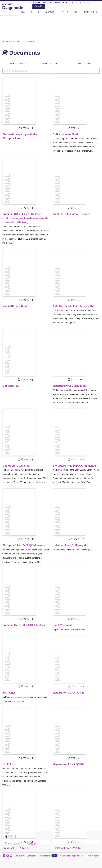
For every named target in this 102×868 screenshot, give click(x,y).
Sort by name (18, 63)
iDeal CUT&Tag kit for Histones (72, 214)
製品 (23, 12)
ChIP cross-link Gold (65, 134)
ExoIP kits (9, 764)
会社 (76, 12)
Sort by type (51, 63)
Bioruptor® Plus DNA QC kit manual (75, 466)
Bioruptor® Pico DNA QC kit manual (24, 545)
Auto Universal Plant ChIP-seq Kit (73, 306)
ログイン (71, 2)
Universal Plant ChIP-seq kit (70, 545)
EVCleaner (9, 693)
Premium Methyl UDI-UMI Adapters (24, 625)
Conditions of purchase (72, 856)
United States (46, 2)
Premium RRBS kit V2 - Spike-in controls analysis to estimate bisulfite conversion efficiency (25, 218)
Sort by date (83, 63)
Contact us (31, 856)
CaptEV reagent (62, 625)
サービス (35, 12)
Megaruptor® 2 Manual (16, 466)
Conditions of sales (49, 856)
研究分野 (50, 12)
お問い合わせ (91, 12)
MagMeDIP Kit (11, 386)
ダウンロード (26, 128)
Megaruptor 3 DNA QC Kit (68, 693)
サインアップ (84, 2)
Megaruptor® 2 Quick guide (69, 386)
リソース (64, 12)
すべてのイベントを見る (22, 843)
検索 (39, 6)
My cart (59, 2)
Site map (19, 856)
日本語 (33, 2)
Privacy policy (93, 856)
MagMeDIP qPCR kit (15, 306)
